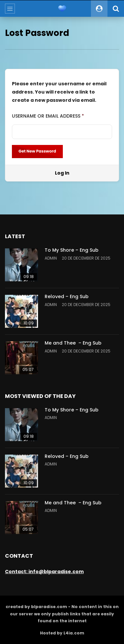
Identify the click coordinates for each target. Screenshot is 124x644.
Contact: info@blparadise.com (44, 572)
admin (51, 258)
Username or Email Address (48, 116)
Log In (62, 173)
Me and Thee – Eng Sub (73, 343)
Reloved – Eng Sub (67, 296)
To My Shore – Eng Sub (72, 250)
